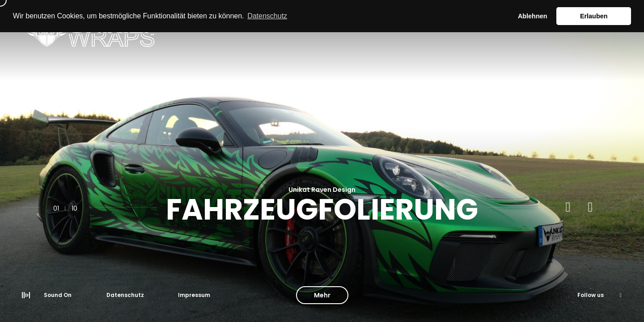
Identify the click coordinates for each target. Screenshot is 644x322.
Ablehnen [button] (533, 16)
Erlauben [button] (594, 16)
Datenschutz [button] (267, 16)
